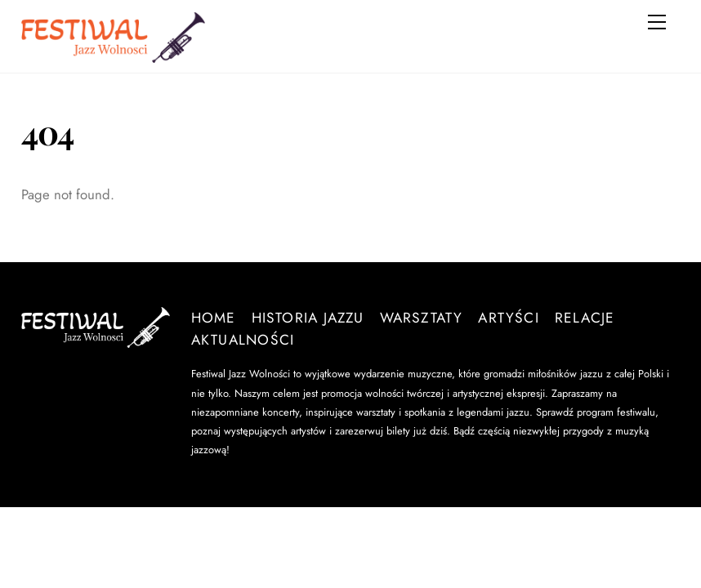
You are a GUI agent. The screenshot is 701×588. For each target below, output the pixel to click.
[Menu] (657, 22)
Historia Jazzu (308, 318)
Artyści (509, 318)
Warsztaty (422, 318)
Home (214, 318)
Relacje (585, 318)
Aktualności (243, 340)
